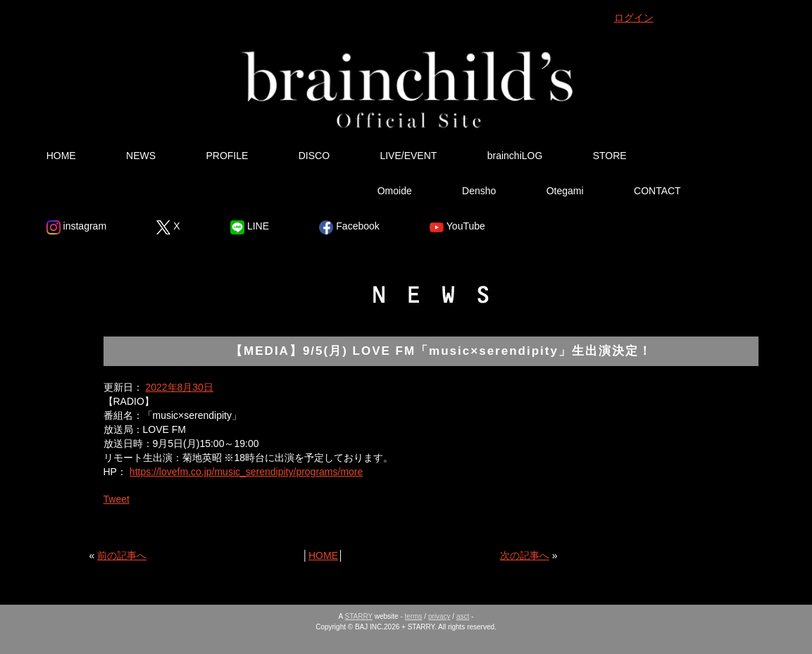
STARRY (359, 616)
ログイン (634, 18)
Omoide (395, 191)
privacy (439, 616)
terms (414, 616)
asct (463, 616)
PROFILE (227, 156)
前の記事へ (122, 555)
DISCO (314, 156)
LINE (250, 227)
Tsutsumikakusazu (261, 191)
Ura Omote (95, 191)
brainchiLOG (515, 156)
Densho (479, 191)
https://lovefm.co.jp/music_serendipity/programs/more (246, 472)
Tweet (117, 499)
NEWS (141, 156)
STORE (610, 156)
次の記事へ (525, 555)
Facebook (349, 227)
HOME (61, 156)
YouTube (457, 227)
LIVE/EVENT (408, 156)
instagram (76, 227)
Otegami (565, 191)
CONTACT (657, 191)
